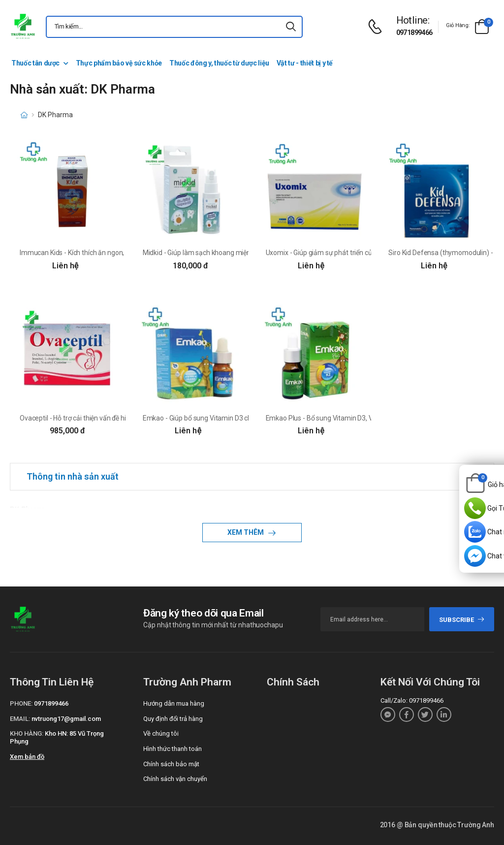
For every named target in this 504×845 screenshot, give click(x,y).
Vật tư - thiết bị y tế (305, 63)
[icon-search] (291, 27)
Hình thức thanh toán (173, 749)
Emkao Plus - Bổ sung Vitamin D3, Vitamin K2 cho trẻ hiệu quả (358, 418)
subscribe (462, 620)
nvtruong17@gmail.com (66, 719)
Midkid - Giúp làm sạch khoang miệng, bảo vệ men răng (225, 253)
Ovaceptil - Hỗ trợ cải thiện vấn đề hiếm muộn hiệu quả (101, 418)
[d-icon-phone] (378, 27)
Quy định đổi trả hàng (173, 719)
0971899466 (414, 32)
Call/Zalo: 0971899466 (412, 700)
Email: (20, 719)
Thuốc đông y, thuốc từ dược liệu (219, 63)
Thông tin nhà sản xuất (73, 476)
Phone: (21, 703)
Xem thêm (246, 532)
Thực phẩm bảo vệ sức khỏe (119, 63)
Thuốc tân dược (35, 63)
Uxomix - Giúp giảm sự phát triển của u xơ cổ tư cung (345, 253)
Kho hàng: (27, 733)
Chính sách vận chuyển (175, 779)
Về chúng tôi (161, 733)
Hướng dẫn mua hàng (174, 703)
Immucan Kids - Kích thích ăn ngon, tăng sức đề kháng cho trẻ (111, 253)
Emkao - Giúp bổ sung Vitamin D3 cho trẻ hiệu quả (217, 418)
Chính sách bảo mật (171, 764)
